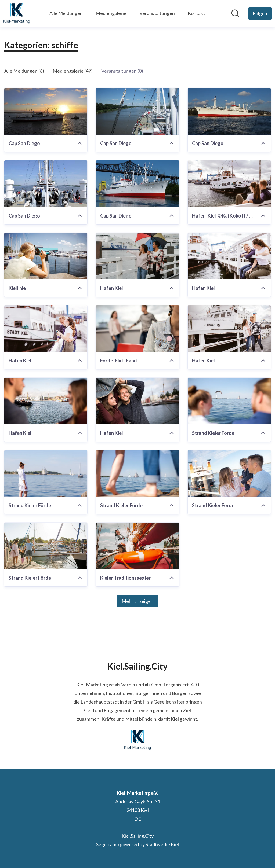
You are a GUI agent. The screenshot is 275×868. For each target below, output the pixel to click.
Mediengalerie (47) (73, 71)
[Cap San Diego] (46, 111)
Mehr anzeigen (137, 601)
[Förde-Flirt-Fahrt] (137, 329)
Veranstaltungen (157, 13)
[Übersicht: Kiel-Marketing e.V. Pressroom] (17, 13)
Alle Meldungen (66, 13)
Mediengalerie (111, 13)
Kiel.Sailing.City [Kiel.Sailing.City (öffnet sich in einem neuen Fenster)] (138, 836)
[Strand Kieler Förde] (229, 401)
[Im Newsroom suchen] (235, 13)
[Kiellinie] (46, 256)
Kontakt (196, 13)
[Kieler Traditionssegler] (137, 546)
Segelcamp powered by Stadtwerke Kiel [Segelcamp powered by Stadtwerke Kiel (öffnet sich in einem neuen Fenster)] (137, 844)
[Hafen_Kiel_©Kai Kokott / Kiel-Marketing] (229, 184)
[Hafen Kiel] (137, 256)
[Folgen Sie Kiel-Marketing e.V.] (260, 13)
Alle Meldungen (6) (24, 71)
